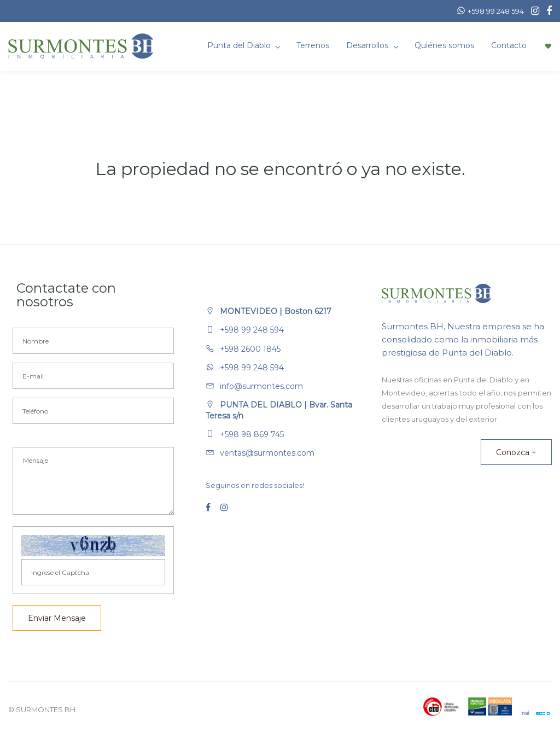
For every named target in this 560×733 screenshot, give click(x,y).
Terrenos (313, 45)
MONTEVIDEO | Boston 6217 (276, 311)
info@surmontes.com (261, 386)
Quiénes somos (444, 45)
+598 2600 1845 (250, 349)
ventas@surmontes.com (267, 453)
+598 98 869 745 (252, 434)
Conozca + (516, 452)
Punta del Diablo (240, 45)
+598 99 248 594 (252, 330)
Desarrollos (368, 45)
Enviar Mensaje (57, 618)
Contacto (509, 45)
